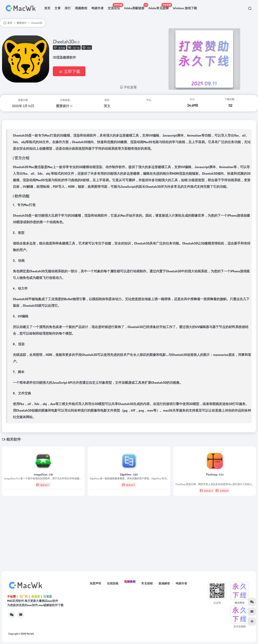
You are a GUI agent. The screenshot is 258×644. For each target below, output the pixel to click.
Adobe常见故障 (160, 6)
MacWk (30, 634)
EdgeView (129, 474)
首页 (47, 8)
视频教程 (81, 8)
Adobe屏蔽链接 (135, 6)
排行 (68, 8)
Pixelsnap (215, 474)
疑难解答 (164, 583)
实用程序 (222, 491)
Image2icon (43, 474)
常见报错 (147, 583)
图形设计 (22, 23)
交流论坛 (115, 6)
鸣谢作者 (97, 8)
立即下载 (69, 71)
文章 (58, 8)
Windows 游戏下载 (185, 8)
